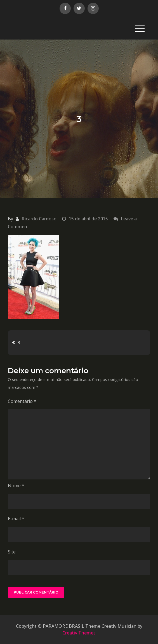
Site (12, 552)
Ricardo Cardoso (39, 219)
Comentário (22, 401)
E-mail (16, 519)
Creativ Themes (79, 633)
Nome (16, 486)
